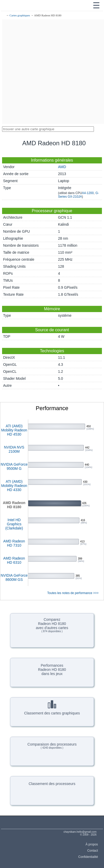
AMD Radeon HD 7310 (14, 543)
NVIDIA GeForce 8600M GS (14, 577)
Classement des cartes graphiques (52, 708)
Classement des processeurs (52, 784)
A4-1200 (88, 193)
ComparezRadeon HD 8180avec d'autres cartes (52, 625)
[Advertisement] (52, 72)
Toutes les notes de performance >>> (73, 593)
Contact (92, 851)
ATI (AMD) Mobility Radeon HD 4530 (14, 430)
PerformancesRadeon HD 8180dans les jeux (52, 670)
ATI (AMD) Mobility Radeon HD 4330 (14, 486)
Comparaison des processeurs (52, 746)
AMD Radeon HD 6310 (14, 560)
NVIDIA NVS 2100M (14, 449)
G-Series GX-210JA (78, 195)
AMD (62, 167)
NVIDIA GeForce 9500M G (14, 466)
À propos (92, 844)
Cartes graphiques (20, 15)
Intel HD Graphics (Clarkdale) (14, 524)
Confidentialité (88, 857)
